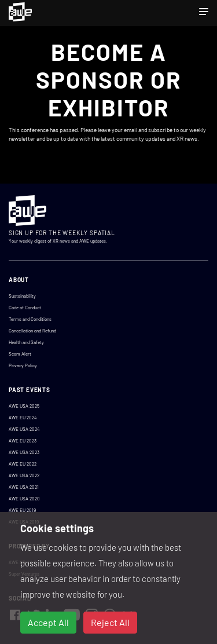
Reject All (110, 622)
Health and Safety (26, 342)
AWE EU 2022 (23, 464)
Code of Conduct (25, 308)
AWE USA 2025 (24, 406)
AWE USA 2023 (24, 452)
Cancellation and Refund (32, 331)
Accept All (48, 622)
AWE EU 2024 (23, 418)
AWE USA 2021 (24, 487)
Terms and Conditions (30, 319)
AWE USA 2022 (24, 475)
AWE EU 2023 (23, 441)
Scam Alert (20, 354)
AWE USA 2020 (24, 499)
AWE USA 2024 (24, 429)
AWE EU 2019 (22, 510)
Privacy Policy (23, 365)
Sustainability (22, 296)
